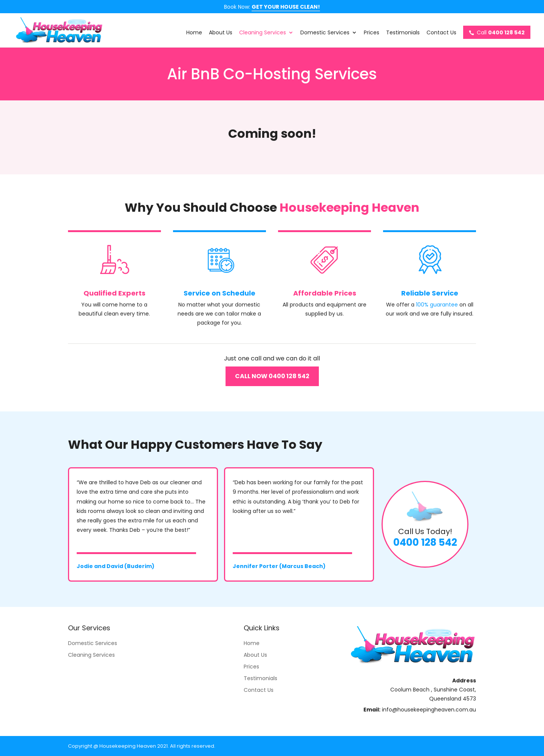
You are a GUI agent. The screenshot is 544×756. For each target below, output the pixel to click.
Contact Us (441, 33)
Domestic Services (325, 33)
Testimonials (403, 33)
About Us (221, 33)
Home (194, 33)
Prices (372, 33)
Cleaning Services (263, 33)
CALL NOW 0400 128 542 (272, 376)
